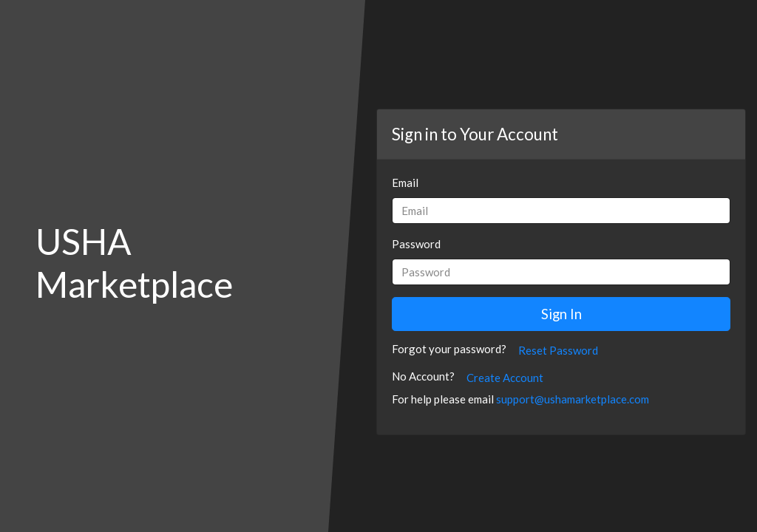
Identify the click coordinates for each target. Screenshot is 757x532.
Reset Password (558, 350)
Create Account (505, 378)
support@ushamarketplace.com (573, 399)
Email (405, 183)
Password (416, 244)
